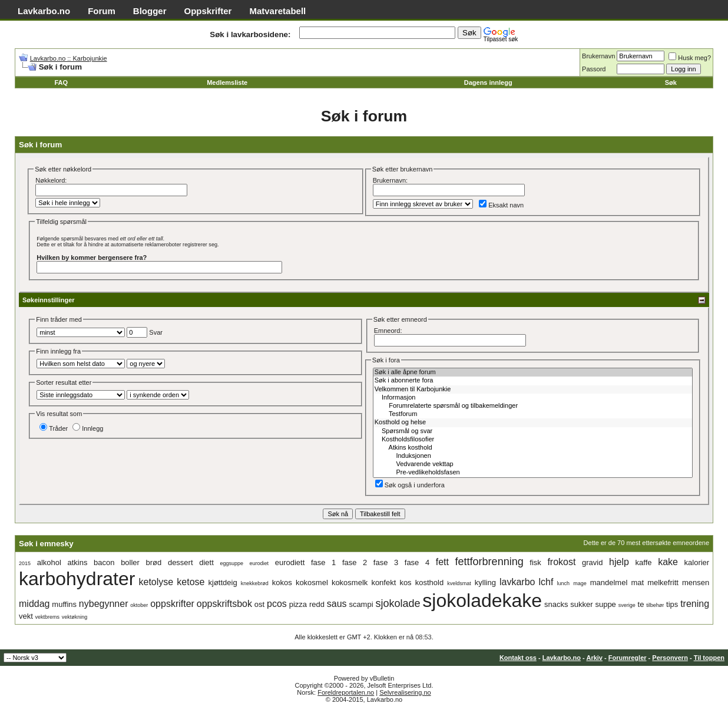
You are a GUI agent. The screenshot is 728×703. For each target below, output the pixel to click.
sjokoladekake (482, 600)
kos (405, 582)
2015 (25, 563)
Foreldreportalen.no (346, 692)
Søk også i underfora (410, 485)
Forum (102, 11)
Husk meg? (690, 58)
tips (672, 604)
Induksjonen (533, 456)
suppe (605, 604)
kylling (485, 582)
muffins (64, 604)
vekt (26, 616)
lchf (546, 582)
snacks (556, 604)
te (641, 604)
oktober (139, 605)
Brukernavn (598, 56)
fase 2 (355, 562)
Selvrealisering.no (405, 692)
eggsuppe (231, 563)
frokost (561, 562)
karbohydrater (77, 579)
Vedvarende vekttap (533, 464)
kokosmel (312, 582)
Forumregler (628, 658)
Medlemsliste (227, 82)
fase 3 (386, 562)
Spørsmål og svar (533, 431)
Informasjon (533, 398)
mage (580, 583)
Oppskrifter (208, 11)
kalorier (697, 562)
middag (34, 604)
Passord (594, 69)
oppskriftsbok (224, 604)
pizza (298, 604)
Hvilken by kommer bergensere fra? (92, 258)
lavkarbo (517, 582)
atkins (77, 562)
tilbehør (655, 605)
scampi (361, 604)
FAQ (61, 82)
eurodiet (259, 563)
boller (130, 562)
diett (206, 562)
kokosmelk (350, 582)
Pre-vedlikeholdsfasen (533, 473)
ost (259, 604)
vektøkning (75, 617)
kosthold (429, 582)
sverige (627, 605)
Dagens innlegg (488, 82)
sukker (581, 604)
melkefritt (663, 582)
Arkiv (594, 658)
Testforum (533, 414)
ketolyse (156, 582)
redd (317, 604)
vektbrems (48, 617)
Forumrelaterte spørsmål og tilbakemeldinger (533, 406)
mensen (696, 582)
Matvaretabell (277, 11)
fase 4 (417, 562)
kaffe (644, 562)
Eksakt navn (501, 205)
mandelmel (609, 582)
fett (442, 562)
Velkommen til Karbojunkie (533, 390)
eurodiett (290, 562)
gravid (592, 562)
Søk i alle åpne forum (533, 372)
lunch (564, 583)
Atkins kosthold (533, 448)
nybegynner (104, 604)
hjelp (619, 562)
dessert (181, 562)
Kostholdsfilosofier (533, 440)
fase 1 (323, 562)
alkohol (49, 562)
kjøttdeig (223, 582)
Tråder (54, 428)
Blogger (150, 11)
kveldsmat (459, 583)
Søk (671, 82)
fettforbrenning (489, 562)
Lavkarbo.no (44, 11)
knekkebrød (255, 583)
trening (695, 604)
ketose (191, 582)
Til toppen (709, 658)
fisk (535, 562)
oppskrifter (172, 604)
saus (337, 604)
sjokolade (398, 603)
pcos (277, 604)
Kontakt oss (518, 658)
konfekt (383, 582)
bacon (104, 562)
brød (154, 562)
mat (637, 582)
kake (668, 562)
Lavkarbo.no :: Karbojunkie (69, 58)
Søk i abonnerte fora (533, 381)
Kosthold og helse (533, 423)
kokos (282, 582)
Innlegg (88, 428)
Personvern (670, 658)
